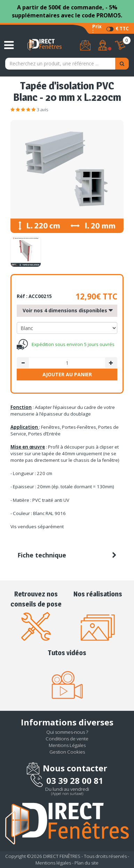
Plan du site (86, 863)
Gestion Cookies (67, 752)
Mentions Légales (67, 745)
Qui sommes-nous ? (67, 732)
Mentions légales (53, 863)
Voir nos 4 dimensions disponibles (68, 311)
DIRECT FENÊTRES (62, 856)
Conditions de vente (67, 739)
